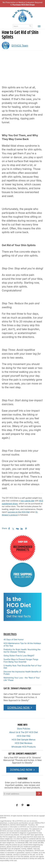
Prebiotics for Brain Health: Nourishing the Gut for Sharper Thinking (22, 651)
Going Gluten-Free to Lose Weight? (19, 656)
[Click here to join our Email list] (39, 794)
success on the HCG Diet (19, 512)
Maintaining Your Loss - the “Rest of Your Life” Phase (22, 679)
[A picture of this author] (6, 46)
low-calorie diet (27, 501)
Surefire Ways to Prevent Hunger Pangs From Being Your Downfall (21, 661)
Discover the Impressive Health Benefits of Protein (22, 673)
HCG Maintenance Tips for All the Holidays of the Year (22, 644)
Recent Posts (10, 634)
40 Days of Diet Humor (14, 640)
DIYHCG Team (20, 45)
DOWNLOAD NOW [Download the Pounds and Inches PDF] (20, 708)
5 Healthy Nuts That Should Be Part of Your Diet (22, 667)
